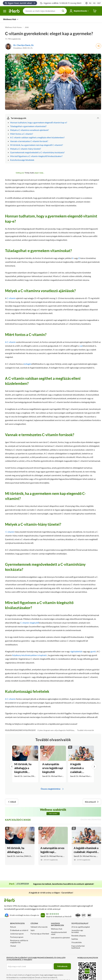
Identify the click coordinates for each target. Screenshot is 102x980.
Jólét (27, 27)
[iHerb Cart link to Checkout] (95, 11)
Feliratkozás (62, 966)
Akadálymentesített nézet (59, 933)
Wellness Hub (57, 929)
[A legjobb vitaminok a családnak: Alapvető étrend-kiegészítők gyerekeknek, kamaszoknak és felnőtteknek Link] (81, 764)
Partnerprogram (17, 937)
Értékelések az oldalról (19, 930)
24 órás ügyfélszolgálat (81, 927)
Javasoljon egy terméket (77, 931)
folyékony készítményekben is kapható (29, 655)
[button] (12, 764)
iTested (13, 946)
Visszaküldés (77, 942)
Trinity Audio (30, 173)
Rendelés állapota (79, 936)
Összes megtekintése (53, 789)
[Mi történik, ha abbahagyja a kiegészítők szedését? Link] (25, 764)
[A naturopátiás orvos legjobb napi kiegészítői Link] (53, 764)
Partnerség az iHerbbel (40, 934)
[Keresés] (45, 11)
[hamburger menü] (5, 11)
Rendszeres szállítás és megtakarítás (19, 941)
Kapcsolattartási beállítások (78, 947)
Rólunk (13, 927)
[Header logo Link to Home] (14, 11)
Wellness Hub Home (13, 27)
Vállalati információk (39, 927)
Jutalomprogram (17, 934)
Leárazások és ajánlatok (60, 938)
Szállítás (75, 939)
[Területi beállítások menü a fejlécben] (95, 3)
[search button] (63, 11)
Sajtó (33, 930)
